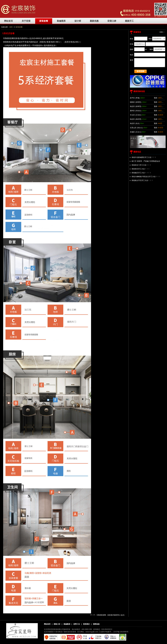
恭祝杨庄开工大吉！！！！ (141, 173)
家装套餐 (44, 21)
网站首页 (9, 21)
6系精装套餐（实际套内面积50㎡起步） (111, 615)
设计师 (78, 21)
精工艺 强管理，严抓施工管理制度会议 (146, 161)
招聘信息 (96, 624)
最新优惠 (94, 21)
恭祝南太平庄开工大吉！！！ (142, 180)
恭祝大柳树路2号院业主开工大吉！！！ (146, 177)
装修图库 (61, 21)
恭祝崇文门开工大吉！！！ (141, 165)
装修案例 (67, 624)
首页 (11, 27)
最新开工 (129, 21)
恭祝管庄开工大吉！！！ (141, 169)
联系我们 (87, 624)
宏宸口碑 (112, 21)
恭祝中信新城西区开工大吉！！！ (144, 157)
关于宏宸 (26, 21)
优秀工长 (77, 624)
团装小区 (57, 624)
